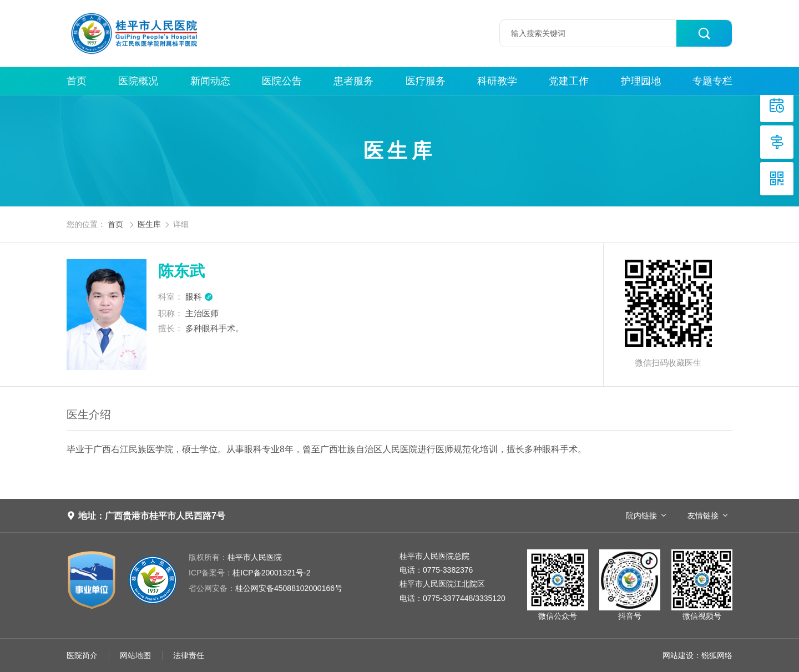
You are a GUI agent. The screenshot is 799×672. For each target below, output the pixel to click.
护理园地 (641, 81)
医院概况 (138, 81)
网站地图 (135, 655)
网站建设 (678, 655)
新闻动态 (210, 81)
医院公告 (282, 81)
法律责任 (189, 655)
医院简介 (82, 655)
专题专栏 (712, 81)
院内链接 (641, 516)
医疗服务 (426, 81)
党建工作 (569, 81)
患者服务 (353, 81)
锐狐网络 (717, 655)
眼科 (199, 297)
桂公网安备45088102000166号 (266, 588)
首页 (77, 81)
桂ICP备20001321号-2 (249, 573)
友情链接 (703, 516)
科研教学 (497, 81)
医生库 (149, 224)
